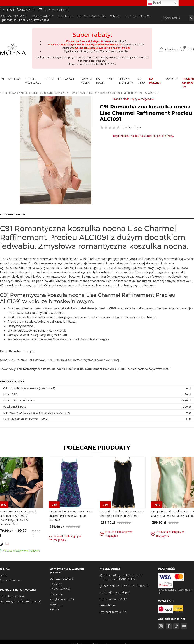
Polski (154, 3)
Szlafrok (14, 79)
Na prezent (155, 81)
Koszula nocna (86, 81)
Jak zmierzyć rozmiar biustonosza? (26, 20)
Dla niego (141, 81)
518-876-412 (28, 10)
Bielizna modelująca (33, 81)
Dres (111, 79)
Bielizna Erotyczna (126, 81)
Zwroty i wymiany (42, 16)
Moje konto (57, 604)
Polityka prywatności (91, 16)
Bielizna (37, 93)
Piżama (49, 79)
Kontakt (115, 16)
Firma (3, 575)
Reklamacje (65, 16)
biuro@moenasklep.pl (56, 10)
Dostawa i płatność (13, 16)
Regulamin (56, 584)
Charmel (22, 268)
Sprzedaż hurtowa (138, 16)
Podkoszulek (67, 79)
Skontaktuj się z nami (13, 596)
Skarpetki (172, 79)
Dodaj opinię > (132, 127)
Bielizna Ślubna (53, 93)
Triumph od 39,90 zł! (188, 83)
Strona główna (9, 93)
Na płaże (100, 81)
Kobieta (25, 93)
